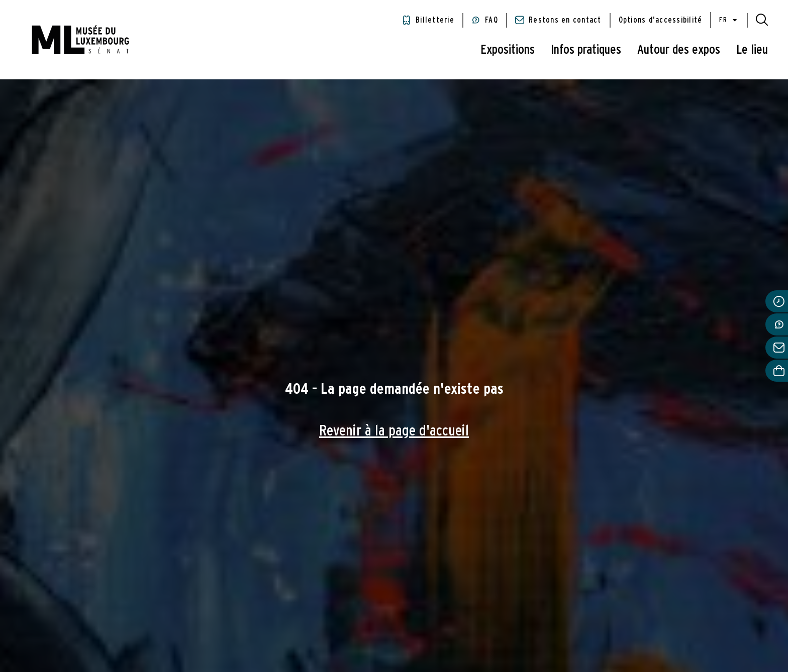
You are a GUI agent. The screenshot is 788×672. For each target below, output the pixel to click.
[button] (762, 20)
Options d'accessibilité (661, 20)
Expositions (508, 50)
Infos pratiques (586, 50)
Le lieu (752, 50)
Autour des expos (679, 50)
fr (729, 20)
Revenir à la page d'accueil (394, 431)
